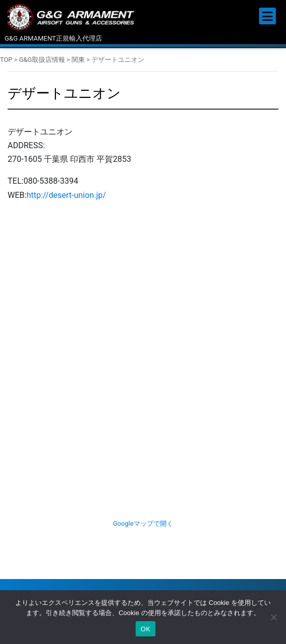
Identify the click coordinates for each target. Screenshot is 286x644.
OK (146, 629)
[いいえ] (273, 617)
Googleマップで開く (143, 523)
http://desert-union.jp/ (66, 195)
